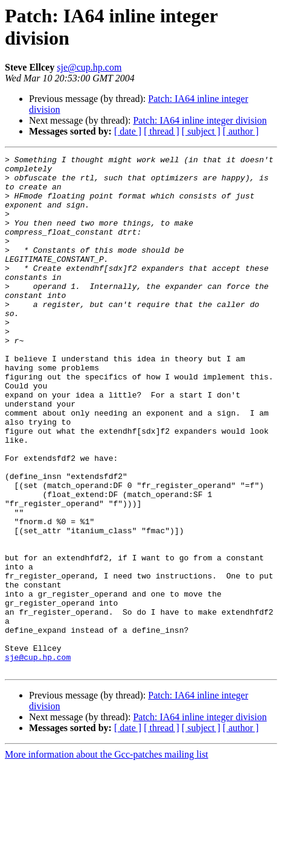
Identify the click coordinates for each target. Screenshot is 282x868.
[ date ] (128, 131)
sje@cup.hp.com (89, 67)
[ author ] (241, 131)
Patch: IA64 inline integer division (200, 120)
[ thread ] (162, 131)
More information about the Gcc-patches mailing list (107, 857)
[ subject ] (201, 131)
